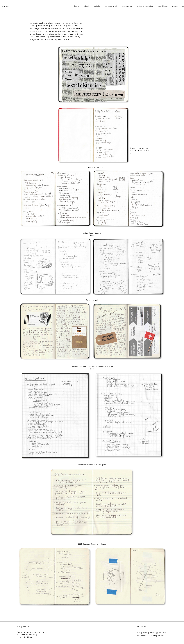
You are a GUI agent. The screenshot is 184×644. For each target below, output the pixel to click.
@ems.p (145, 636)
